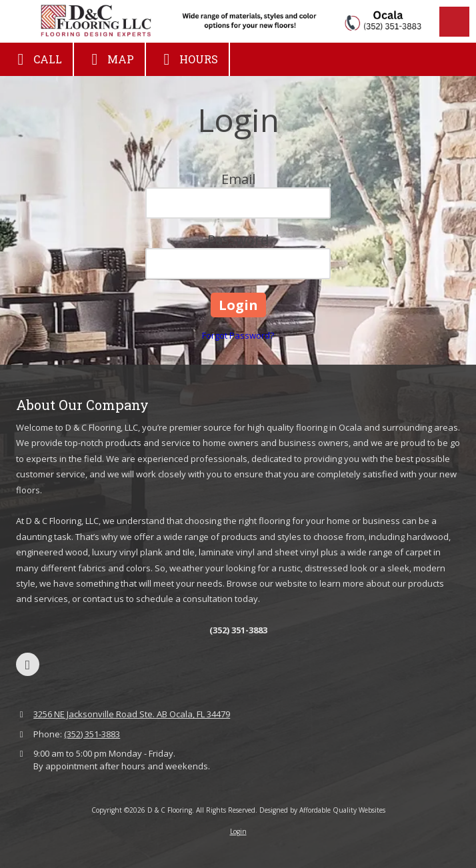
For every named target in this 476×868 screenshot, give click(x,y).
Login (238, 831)
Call (36, 59)
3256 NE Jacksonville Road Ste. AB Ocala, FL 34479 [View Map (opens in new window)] (132, 714)
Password (238, 240)
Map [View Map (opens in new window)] (109, 59)
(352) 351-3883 (92, 734)
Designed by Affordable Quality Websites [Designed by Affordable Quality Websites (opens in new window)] (322, 810)
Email (238, 179)
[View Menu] (454, 22)
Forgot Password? (238, 335)
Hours (187, 59)
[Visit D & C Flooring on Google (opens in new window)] (28, 664)
